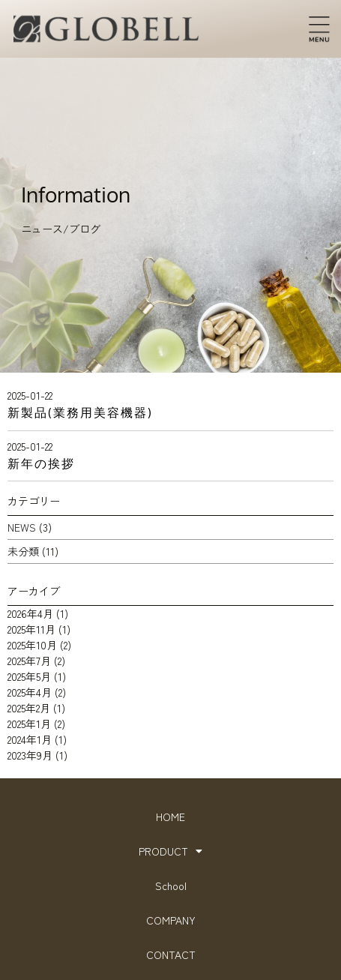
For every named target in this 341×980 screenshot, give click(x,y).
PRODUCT (170, 851)
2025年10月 (32, 645)
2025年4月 (30, 692)
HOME (170, 817)
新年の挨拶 (41, 463)
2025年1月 (29, 724)
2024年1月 (30, 739)
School (171, 886)
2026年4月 (30, 613)
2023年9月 (30, 755)
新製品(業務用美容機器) (80, 412)
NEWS (22, 527)
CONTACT (171, 955)
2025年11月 (31, 629)
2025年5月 (29, 676)
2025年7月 (29, 661)
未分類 (23, 551)
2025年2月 (29, 708)
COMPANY (171, 920)
